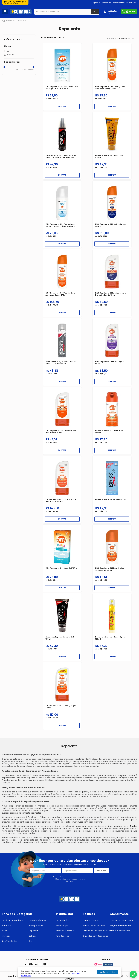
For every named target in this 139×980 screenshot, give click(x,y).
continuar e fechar (108, 972)
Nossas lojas (107, 3)
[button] (19, 46)
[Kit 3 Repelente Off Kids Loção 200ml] (112, 352)
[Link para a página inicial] (4, 21)
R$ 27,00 (19, 69)
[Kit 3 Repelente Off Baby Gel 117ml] (62, 558)
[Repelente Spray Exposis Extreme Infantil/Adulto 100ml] (62, 352)
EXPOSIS (11, 55)
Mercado (11, 21)
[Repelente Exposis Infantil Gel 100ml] (112, 146)
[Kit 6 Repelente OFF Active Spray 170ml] (112, 214)
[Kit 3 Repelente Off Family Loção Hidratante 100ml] (62, 421)
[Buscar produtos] (95, 12)
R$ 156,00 (29, 69)
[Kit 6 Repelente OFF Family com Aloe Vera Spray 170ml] (112, 77)
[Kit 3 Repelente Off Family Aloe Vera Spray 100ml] (112, 558)
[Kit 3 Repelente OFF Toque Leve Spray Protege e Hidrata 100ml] (62, 214)
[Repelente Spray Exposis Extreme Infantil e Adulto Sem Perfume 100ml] (62, 146)
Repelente (22, 21)
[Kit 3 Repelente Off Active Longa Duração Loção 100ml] (112, 283)
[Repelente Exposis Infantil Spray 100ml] (112, 627)
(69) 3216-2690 (131, 3)
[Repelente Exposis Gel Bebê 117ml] (112, 490)
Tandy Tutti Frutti (90, 829)
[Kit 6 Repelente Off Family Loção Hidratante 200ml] (62, 490)
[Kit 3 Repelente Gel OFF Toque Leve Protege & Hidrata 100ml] (62, 77)
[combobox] (67, 12)
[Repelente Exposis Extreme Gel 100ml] (62, 627)
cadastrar (101, 871)
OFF (9, 51)
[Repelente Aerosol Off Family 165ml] (112, 421)
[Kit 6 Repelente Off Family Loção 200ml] (62, 696)
